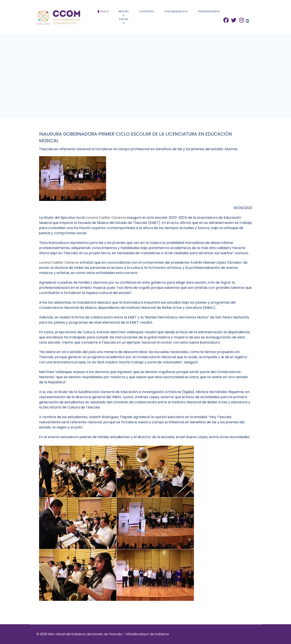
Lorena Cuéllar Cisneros (107, 218)
